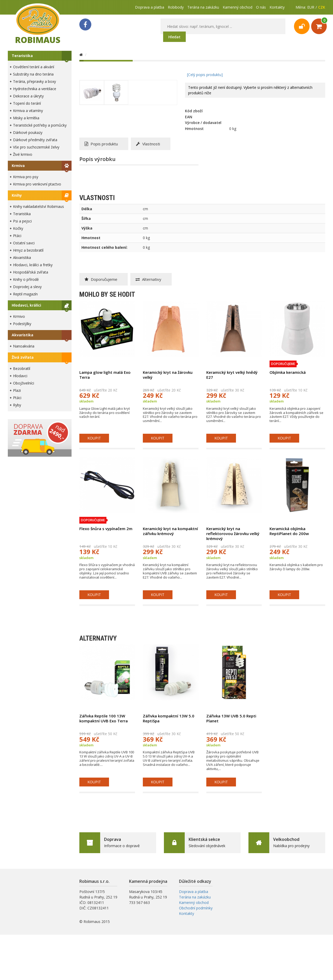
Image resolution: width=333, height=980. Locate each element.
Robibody (176, 7)
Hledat (174, 37)
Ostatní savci (24, 243)
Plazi (17, 390)
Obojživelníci (24, 383)
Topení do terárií (27, 103)
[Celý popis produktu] (205, 75)
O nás (261, 7)
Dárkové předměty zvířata (35, 140)
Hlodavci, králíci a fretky (33, 265)
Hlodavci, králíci (26, 305)
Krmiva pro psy (26, 177)
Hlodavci (20, 376)
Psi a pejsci (22, 221)
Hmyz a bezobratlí (28, 250)
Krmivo (19, 316)
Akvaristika (22, 258)
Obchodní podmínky (196, 908)
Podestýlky (22, 324)
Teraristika (22, 56)
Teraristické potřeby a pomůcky (40, 125)
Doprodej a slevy (27, 287)
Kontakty (277, 7)
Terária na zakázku (203, 7)
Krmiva (18, 166)
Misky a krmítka (26, 118)
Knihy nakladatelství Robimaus (39, 206)
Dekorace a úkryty (28, 96)
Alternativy (148, 279)
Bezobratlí (22, 368)
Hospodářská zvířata (31, 272)
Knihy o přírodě (26, 279)
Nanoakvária (24, 346)
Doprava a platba (150, 7)
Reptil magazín (25, 294)
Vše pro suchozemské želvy (36, 147)
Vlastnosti (148, 144)
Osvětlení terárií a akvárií (34, 67)
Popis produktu (101, 144)
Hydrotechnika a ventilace (35, 89)
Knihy (17, 195)
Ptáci (17, 236)
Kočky (18, 228)
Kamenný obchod (238, 7)
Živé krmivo (23, 154)
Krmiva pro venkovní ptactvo (37, 184)
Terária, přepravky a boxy (34, 81)
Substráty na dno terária (33, 74)
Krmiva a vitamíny (28, 111)
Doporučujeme (101, 279)
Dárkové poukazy (28, 132)
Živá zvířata (23, 357)
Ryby (17, 405)
